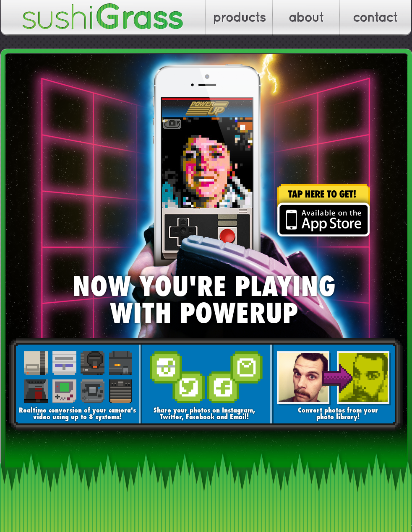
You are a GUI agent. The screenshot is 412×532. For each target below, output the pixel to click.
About (307, 18)
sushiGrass (103, 18)
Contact (376, 18)
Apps (240, 18)
